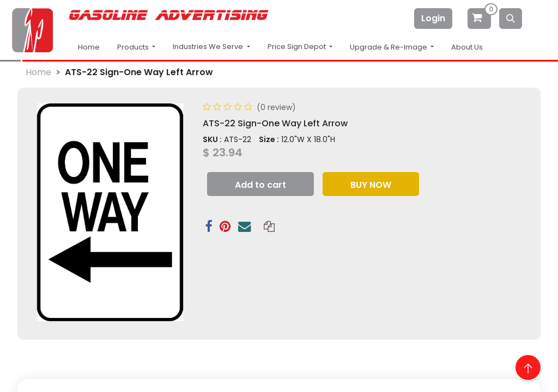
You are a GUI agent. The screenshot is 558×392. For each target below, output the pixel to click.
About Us (467, 47)
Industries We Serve (209, 47)
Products (134, 47)
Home (89, 47)
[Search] (511, 19)
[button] (260, 184)
